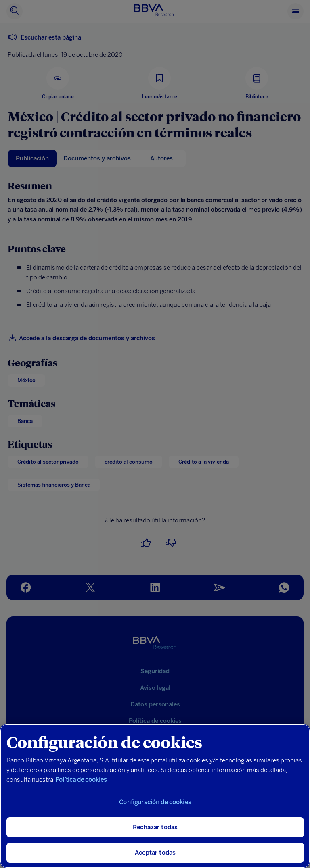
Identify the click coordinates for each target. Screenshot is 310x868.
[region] (155, 796)
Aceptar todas (155, 853)
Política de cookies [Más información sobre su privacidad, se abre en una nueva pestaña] (81, 780)
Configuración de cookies (155, 802)
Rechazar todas (155, 827)
